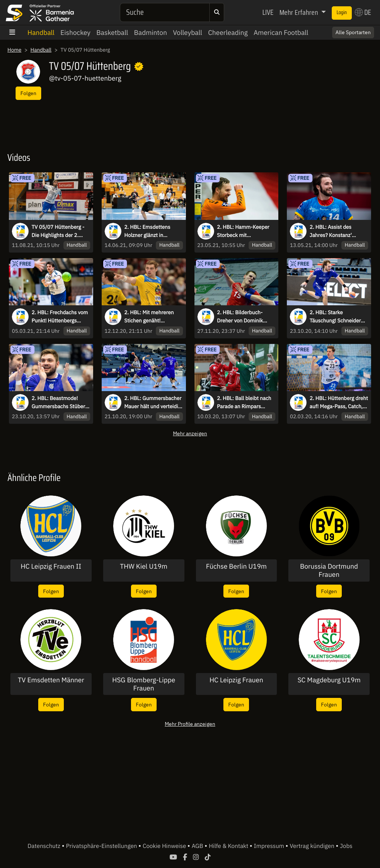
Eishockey (76, 32)
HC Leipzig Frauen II (51, 566)
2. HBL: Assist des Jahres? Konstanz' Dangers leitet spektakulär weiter (331, 231)
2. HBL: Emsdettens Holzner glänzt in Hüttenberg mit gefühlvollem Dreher (148, 231)
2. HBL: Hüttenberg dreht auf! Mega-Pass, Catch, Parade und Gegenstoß (339, 403)
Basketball (112, 32)
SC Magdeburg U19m (329, 680)
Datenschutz (45, 846)
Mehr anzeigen (190, 433)
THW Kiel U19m (144, 566)
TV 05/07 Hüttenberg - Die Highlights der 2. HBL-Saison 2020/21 (58, 231)
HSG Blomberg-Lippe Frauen (144, 684)
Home (14, 50)
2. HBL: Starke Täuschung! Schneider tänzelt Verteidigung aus (338, 317)
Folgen (28, 93)
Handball (41, 32)
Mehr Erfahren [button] (299, 12)
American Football (281, 32)
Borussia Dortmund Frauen (329, 570)
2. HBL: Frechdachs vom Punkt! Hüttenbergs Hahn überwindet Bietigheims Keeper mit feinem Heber (60, 317)
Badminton (150, 32)
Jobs (346, 846)
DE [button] (363, 12)
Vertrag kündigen (313, 846)
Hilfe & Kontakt (229, 846)
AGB (198, 846)
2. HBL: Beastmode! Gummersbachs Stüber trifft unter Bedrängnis (58, 403)
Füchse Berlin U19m (236, 566)
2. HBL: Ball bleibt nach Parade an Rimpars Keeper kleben (244, 403)
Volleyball (188, 32)
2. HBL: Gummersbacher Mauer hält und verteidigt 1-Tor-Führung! (153, 403)
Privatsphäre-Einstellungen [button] (102, 846)
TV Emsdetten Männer (51, 680)
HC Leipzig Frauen (237, 680)
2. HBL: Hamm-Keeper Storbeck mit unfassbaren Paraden (243, 231)
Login (342, 13)
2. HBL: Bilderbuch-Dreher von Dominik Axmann (240, 317)
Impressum (270, 846)
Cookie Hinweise (165, 846)
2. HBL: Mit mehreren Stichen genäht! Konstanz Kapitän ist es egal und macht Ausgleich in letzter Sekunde (151, 317)
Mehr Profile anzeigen (190, 724)
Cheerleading (228, 32)
